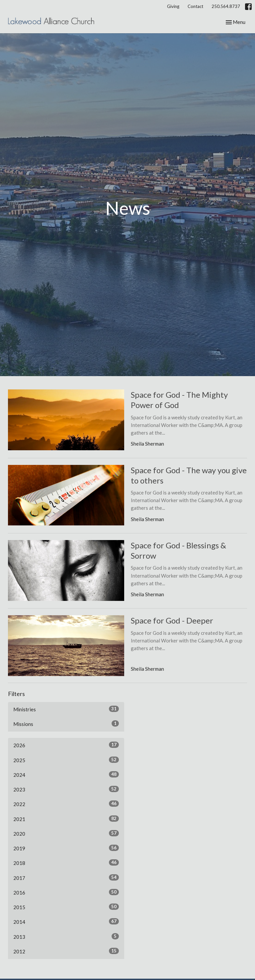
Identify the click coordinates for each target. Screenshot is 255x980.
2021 (66, 819)
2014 (66, 921)
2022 (66, 804)
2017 (66, 878)
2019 (66, 848)
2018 (66, 863)
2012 (66, 951)
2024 (66, 774)
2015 (66, 907)
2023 (66, 789)
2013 (66, 936)
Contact (195, 6)
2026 (66, 745)
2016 (66, 892)
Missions (66, 724)
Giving (173, 6)
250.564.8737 (226, 6)
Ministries (66, 709)
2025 (66, 760)
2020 (66, 833)
